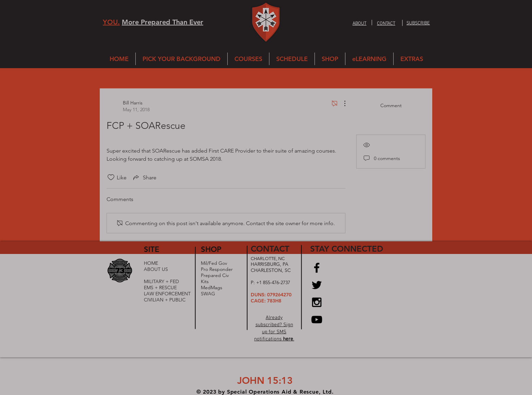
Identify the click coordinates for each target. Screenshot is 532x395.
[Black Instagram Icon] (317, 302)
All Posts (151, 78)
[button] (418, 23)
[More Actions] (341, 103)
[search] (391, 78)
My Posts (181, 78)
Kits (205, 281)
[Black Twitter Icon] (317, 285)
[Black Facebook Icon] (317, 268)
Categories (120, 78)
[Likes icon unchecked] (111, 177)
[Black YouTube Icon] (317, 320)
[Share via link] (144, 177)
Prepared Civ (215, 275)
